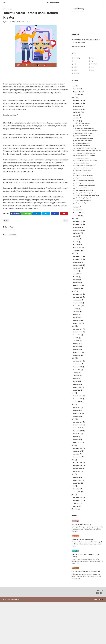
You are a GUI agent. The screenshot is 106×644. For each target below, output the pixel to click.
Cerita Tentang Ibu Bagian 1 (85, 209)
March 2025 (79, 218)
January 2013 (79, 500)
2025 (75, 101)
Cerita (93, 58)
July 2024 (78, 244)
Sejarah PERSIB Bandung (84, 169)
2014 (75, 482)
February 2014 (79, 488)
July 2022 (78, 317)
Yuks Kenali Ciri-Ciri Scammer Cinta (87, 159)
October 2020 (79, 372)
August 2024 (79, 241)
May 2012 (78, 514)
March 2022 (79, 328)
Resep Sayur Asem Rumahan (86, 176)
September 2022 (80, 311)
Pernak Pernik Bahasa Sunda (85, 139)
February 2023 (79, 293)
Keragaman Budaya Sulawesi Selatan (88, 211)
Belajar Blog (78, 58)
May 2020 (78, 386)
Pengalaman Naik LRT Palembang (86, 141)
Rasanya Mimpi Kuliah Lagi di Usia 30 (88, 199)
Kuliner (76, 69)
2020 (75, 366)
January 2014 (79, 491)
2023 (75, 261)
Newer (7, 222)
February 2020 (79, 395)
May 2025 (78, 124)
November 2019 (80, 404)
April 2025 (78, 215)
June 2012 (78, 511)
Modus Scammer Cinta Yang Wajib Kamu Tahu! (89, 155)
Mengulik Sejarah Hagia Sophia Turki (88, 171)
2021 (75, 334)
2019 (75, 401)
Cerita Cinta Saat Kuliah (84, 194)
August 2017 (79, 442)
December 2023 (80, 264)
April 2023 (78, 288)
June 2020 (78, 383)
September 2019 (80, 407)
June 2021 (78, 349)
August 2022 (79, 314)
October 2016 (79, 459)
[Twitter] (28, 214)
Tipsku (93, 72)
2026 (75, 89)
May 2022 (78, 322)
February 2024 (79, 256)
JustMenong (53, 3)
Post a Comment (33, 22)
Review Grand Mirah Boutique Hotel (87, 161)
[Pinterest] (64, 214)
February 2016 (79, 465)
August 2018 (79, 415)
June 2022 (78, 320)
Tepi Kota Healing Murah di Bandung (88, 151)
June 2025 (78, 121)
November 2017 (80, 433)
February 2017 (79, 450)
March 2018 (79, 418)
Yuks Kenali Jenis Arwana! (85, 149)
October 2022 (79, 308)
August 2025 (79, 115)
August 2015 (79, 479)
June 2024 (78, 247)
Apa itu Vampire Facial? (84, 164)
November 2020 (80, 369)
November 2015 (80, 474)
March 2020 (79, 392)
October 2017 (79, 436)
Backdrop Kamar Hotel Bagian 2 (86, 189)
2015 (75, 468)
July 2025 (78, 118)
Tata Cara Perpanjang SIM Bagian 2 (88, 191)
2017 (75, 427)
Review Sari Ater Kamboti (84, 179)
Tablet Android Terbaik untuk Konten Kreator (88, 202)
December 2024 (80, 229)
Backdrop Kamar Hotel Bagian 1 (86, 196)
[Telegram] (38, 214)
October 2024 (79, 235)
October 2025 (79, 109)
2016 (75, 453)
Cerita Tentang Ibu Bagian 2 (85, 206)
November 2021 (80, 340)
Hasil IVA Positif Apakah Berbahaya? (85, 563)
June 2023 (78, 282)
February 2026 (79, 95)
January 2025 (79, 224)
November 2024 (80, 232)
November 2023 (80, 267)
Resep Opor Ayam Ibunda (83, 129)
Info (75, 65)
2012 (75, 503)
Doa (75, 62)
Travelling (77, 76)
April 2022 (78, 325)
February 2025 (80, 221)
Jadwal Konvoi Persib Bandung (86, 174)
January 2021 (79, 363)
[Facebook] (16, 214)
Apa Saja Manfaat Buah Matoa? (86, 144)
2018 (75, 413)
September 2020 (80, 375)
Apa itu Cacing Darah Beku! (84, 146)
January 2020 (79, 398)
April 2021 (78, 354)
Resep (93, 69)
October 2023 (79, 270)
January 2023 (79, 296)
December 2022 (80, 302)
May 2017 (78, 445)
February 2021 (79, 360)
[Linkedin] (56, 214)
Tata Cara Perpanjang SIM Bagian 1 (88, 186)
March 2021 (79, 357)
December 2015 (80, 471)
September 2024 (80, 238)
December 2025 (80, 103)
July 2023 (78, 279)
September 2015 (80, 476)
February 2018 (79, 421)
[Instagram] (97, 635)
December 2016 (80, 456)
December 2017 (80, 430)
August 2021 (79, 343)
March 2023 (79, 291)
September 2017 (80, 439)
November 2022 (80, 305)
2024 (75, 227)
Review (76, 72)
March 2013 (79, 497)
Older (65, 222)
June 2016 (78, 462)
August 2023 (79, 276)
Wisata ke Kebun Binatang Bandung (87, 131)
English (94, 62)
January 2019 (79, 410)
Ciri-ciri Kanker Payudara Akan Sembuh (89, 166)
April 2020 (78, 389)
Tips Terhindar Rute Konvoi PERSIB (86, 136)
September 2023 (80, 273)
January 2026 (79, 98)
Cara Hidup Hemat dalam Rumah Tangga (89, 134)
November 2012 (80, 508)
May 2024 (78, 250)
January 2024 (79, 259)
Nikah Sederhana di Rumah (84, 127)
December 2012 (80, 506)
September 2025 (80, 112)
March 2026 (79, 92)
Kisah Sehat (95, 65)
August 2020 (79, 378)
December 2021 (80, 337)
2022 (75, 299)
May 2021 (78, 352)
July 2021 (78, 346)
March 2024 (79, 253)
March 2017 (79, 447)
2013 (75, 494)
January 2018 (79, 424)
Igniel (101, 641)
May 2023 (78, 285)
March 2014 (79, 485)
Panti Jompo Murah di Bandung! (83, 540)
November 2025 (80, 106)
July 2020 (78, 381)
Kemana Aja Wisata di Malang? (86, 181)
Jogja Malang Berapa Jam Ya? (86, 184)
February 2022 (79, 331)
